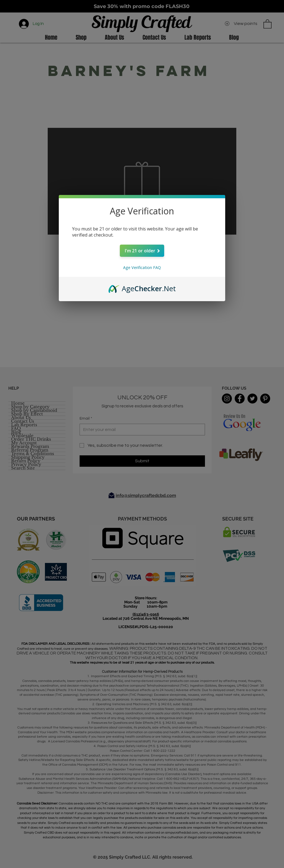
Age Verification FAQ (142, 267)
